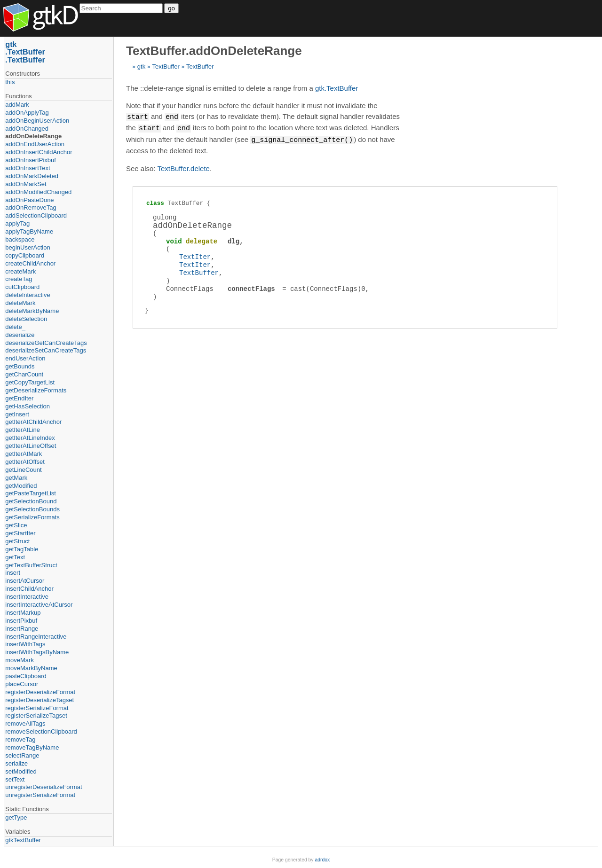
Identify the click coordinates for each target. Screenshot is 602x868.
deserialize (20, 335)
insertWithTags (25, 644)
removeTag (20, 739)
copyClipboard (25, 255)
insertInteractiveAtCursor (39, 605)
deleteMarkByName (32, 311)
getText (15, 557)
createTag (19, 279)
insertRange (22, 629)
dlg (234, 240)
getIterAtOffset (25, 462)
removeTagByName (32, 747)
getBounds (20, 366)
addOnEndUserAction (35, 144)
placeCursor (22, 684)
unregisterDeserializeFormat (44, 787)
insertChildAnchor (29, 589)
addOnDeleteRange (33, 136)
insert (13, 573)
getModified (21, 486)
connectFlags (251, 287)
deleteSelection (26, 319)
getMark (16, 478)
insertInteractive (27, 597)
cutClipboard (22, 287)
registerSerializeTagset (36, 716)
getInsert (17, 414)
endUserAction (25, 358)
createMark (20, 271)
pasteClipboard (26, 676)
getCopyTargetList (30, 382)
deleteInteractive (28, 295)
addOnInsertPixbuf (31, 160)
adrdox (322, 860)
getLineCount (23, 470)
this (10, 82)
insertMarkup (23, 613)
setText (15, 779)
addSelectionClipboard (36, 215)
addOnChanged (27, 129)
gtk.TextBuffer (337, 88)
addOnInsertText (28, 168)
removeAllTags (25, 723)
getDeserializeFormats (36, 390)
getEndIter (19, 398)
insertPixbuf (21, 621)
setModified (21, 771)
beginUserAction (28, 247)
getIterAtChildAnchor (33, 422)
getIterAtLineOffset (31, 446)
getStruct (17, 541)
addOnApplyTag (27, 113)
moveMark (20, 660)
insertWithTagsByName (37, 652)
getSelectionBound (31, 501)
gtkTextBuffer (23, 840)
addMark (17, 105)
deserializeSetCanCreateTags (46, 350)
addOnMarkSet (26, 184)
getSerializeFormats (32, 517)
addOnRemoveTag (31, 207)
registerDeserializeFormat (40, 692)
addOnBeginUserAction (37, 121)
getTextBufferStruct (31, 565)
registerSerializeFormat (37, 708)
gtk (141, 66)
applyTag (17, 223)
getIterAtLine (23, 430)
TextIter (195, 255)
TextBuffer (166, 66)
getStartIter (20, 533)
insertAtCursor (25, 581)
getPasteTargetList (31, 493)
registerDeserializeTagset (40, 700)
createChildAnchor (30, 263)
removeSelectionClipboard (41, 731)
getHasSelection (28, 406)
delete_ (15, 327)
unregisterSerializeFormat (40, 795)
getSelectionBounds (32, 509)
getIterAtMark (24, 454)
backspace (20, 239)
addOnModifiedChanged (38, 192)
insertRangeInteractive (36, 637)
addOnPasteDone (29, 200)
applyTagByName (29, 231)
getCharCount (24, 374)
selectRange (22, 755)
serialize (16, 763)
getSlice (16, 525)
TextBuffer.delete (183, 167)
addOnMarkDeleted (32, 176)
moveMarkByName (31, 668)
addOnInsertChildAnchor (39, 152)
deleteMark (20, 303)
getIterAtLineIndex (30, 438)
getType (16, 817)
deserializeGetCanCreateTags (46, 343)
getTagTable (22, 549)
